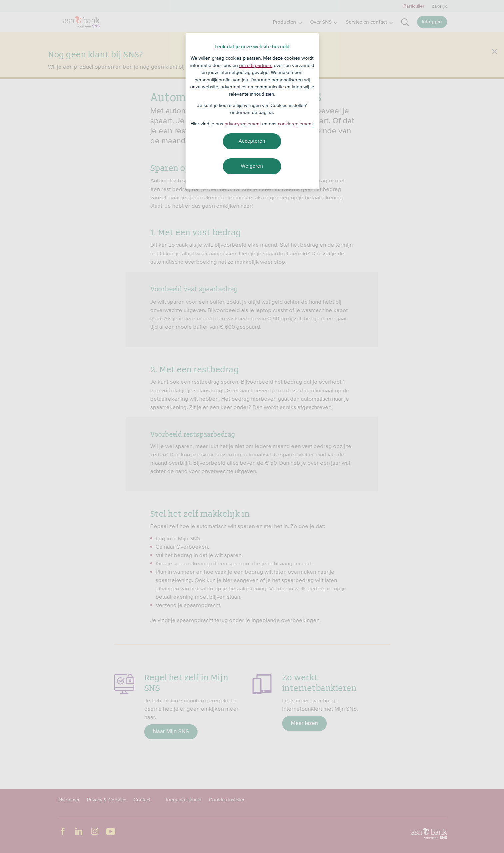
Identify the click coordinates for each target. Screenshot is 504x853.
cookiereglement (295, 124)
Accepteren (252, 141)
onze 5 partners (256, 65)
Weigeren (252, 166)
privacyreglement (243, 124)
